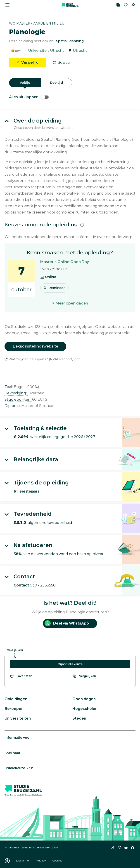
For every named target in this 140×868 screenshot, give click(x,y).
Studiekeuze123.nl (19, 768)
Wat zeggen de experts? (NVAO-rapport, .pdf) (43, 359)
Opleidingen (16, 699)
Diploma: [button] (13, 406)
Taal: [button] (9, 387)
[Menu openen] (7, 5)
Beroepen (14, 709)
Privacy (41, 860)
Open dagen (84, 699)
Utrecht (80, 51)
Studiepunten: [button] (18, 399)
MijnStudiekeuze (70, 664)
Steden (79, 718)
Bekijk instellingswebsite (35, 346)
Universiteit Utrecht (46, 51)
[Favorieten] (126, 5)
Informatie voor (18, 738)
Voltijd (25, 83)
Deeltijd (56, 83)
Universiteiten (18, 718)
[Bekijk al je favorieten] (21, 676)
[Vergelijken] (118, 5)
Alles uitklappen (29, 97)
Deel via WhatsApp (67, 623)
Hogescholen (85, 709)
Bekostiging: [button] (16, 393)
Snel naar (12, 753)
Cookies (57, 860)
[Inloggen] (133, 5)
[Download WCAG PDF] (7, 861)
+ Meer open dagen (70, 303)
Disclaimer (23, 860)
